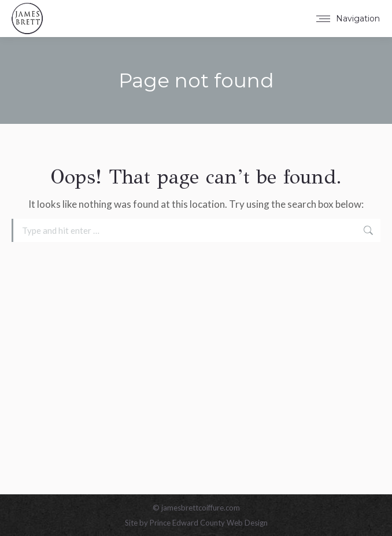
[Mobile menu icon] (348, 19)
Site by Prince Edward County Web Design (196, 523)
